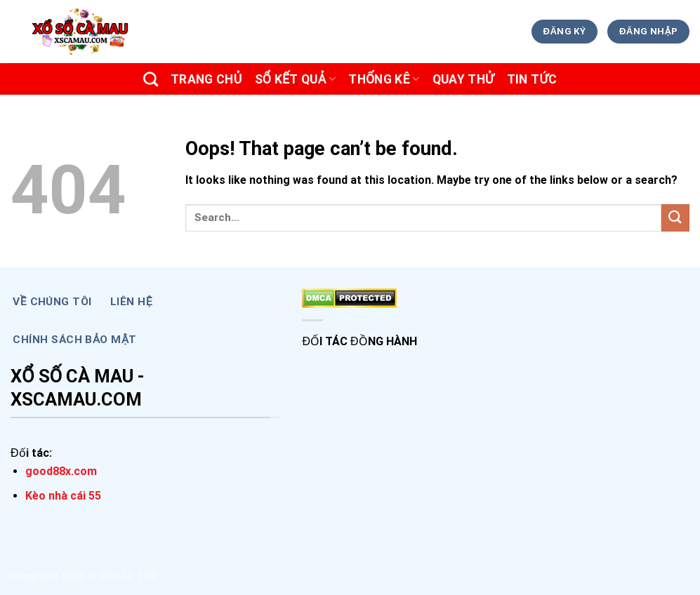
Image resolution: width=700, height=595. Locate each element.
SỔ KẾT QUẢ (296, 79)
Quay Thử (463, 79)
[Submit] (675, 218)
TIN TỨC (532, 79)
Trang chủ (206, 79)
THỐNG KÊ (384, 79)
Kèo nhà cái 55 (63, 496)
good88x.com (61, 471)
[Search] (151, 79)
